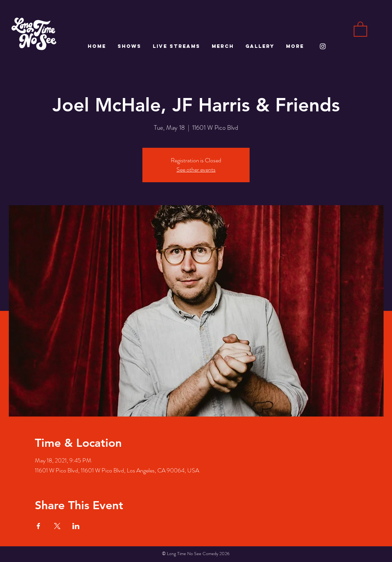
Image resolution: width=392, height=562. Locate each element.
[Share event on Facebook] (38, 526)
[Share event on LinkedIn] (76, 526)
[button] (360, 29)
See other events (196, 169)
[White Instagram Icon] (323, 46)
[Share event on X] (57, 526)
